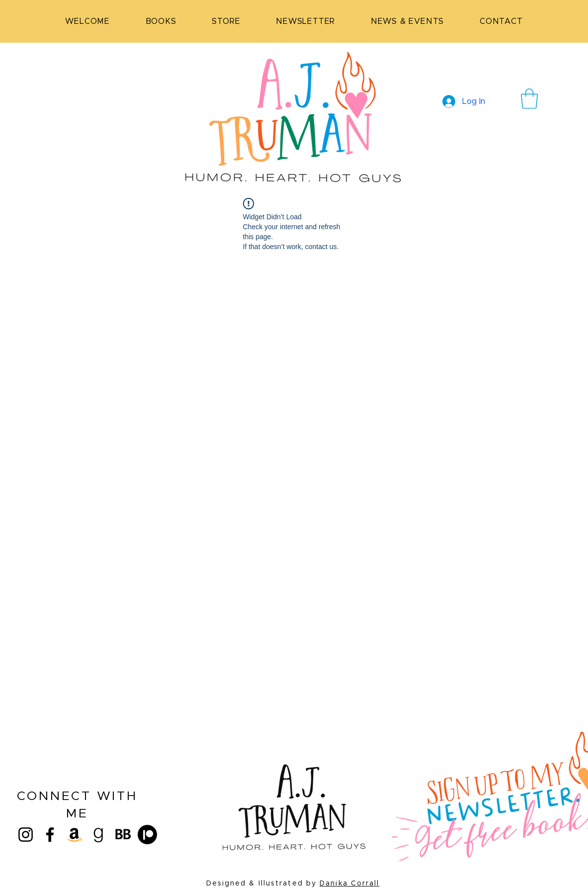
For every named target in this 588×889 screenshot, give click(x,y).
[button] (529, 98)
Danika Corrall (349, 884)
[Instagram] (26, 835)
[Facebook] (50, 835)
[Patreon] (147, 835)
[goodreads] (99, 835)
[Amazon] (74, 835)
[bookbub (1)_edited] (123, 835)
